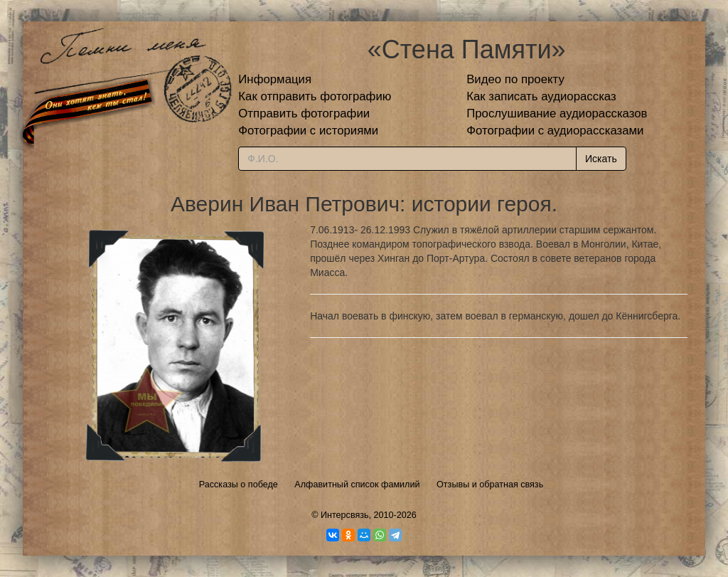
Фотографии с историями (308, 131)
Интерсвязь (345, 515)
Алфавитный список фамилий (357, 485)
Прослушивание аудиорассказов (557, 113)
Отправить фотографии (304, 113)
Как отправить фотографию (315, 96)
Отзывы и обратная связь (490, 485)
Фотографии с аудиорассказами (555, 131)
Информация (275, 79)
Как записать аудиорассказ (541, 96)
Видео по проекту (515, 79)
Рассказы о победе (239, 485)
